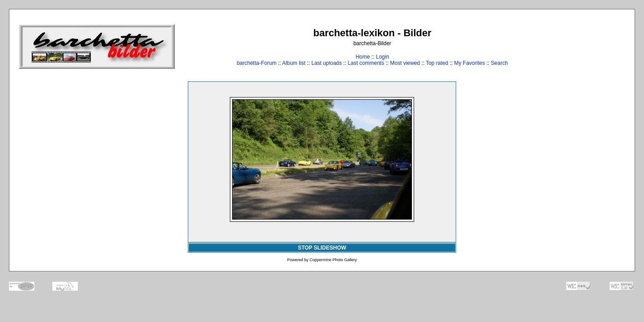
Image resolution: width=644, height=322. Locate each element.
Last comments (366, 63)
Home (363, 57)
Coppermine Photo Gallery (333, 260)
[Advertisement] (598, 46)
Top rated (437, 63)
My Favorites (470, 63)
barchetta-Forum (256, 63)
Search (500, 63)
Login (382, 57)
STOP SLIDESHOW (322, 248)
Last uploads (326, 63)
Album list (294, 63)
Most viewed (405, 63)
